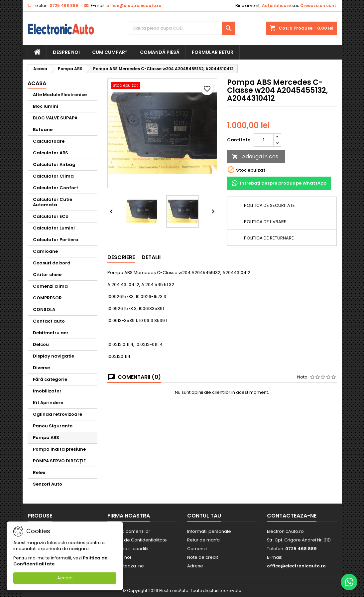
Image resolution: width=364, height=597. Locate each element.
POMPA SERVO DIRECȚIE (59, 461)
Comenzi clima (50, 286)
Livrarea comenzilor (129, 531)
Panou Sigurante (53, 426)
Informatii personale (209, 531)
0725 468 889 (64, 5)
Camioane (45, 251)
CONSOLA (44, 309)
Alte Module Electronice (60, 95)
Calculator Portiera (56, 240)
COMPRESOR (47, 298)
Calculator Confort (56, 188)
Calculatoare (49, 141)
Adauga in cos (255, 156)
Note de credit (203, 557)
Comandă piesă (160, 52)
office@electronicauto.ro (134, 5)
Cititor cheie (47, 275)
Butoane (43, 130)
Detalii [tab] (151, 257)
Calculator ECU (51, 216)
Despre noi (66, 52)
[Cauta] (182, 28)
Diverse (41, 368)
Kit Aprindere (48, 403)
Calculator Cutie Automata (53, 202)
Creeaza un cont (318, 5)
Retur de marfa (203, 540)
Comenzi (197, 549)
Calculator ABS (51, 153)
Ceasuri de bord (52, 263)
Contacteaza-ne (126, 566)
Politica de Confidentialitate (137, 540)
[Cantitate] (264, 140)
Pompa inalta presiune (59, 449)
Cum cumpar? (110, 52)
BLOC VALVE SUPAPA (55, 118)
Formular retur (213, 52)
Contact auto (49, 321)
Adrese (195, 566)
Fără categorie (50, 379)
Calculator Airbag (54, 164)
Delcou (41, 344)
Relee (39, 472)
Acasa (37, 83)
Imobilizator (47, 391)
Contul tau (204, 516)
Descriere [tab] (121, 257)
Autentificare (276, 5)
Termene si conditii (128, 549)
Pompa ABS (46, 438)
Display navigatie (54, 356)
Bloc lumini (46, 106)
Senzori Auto (48, 484)
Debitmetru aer (51, 333)
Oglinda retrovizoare (58, 414)
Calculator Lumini (54, 228)
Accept (65, 578)
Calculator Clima (53, 176)
